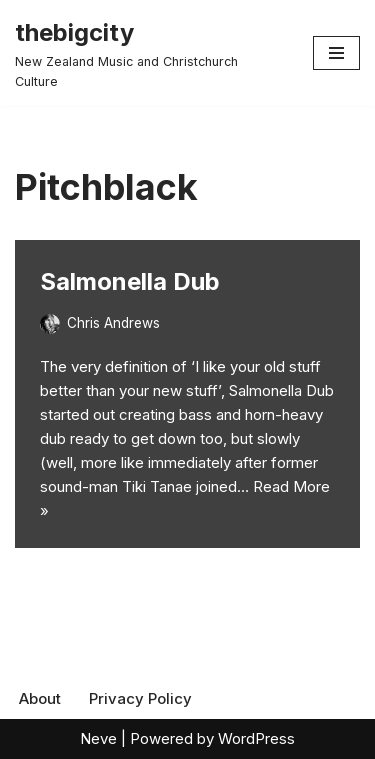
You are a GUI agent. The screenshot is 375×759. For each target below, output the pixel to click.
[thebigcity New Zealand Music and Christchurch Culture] (149, 53)
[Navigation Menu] (336, 53)
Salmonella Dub (130, 281)
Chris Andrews (113, 323)
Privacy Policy (140, 698)
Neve (98, 738)
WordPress (256, 738)
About (40, 698)
